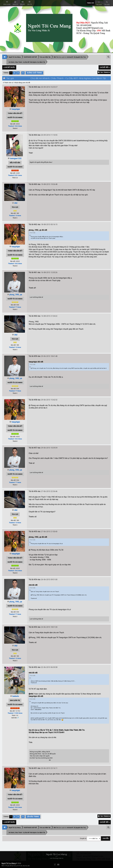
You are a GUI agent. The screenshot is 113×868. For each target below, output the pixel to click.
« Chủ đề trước (9, 67)
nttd (16, 203)
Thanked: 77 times (15, 307)
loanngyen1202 (16, 158)
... (21, 72)
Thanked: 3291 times (15, 175)
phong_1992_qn (16, 294)
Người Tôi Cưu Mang (9, 863)
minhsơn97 (70, 57)
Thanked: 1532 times (15, 126)
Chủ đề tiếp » (105, 67)
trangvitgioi (16, 109)
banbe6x (16, 696)
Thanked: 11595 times (15, 713)
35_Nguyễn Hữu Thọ (80, 57)
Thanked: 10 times (15, 215)
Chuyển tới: (83, 838)
